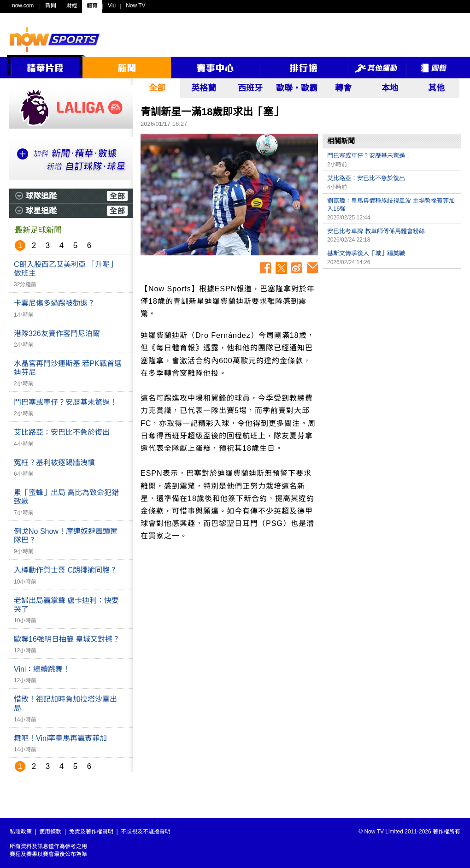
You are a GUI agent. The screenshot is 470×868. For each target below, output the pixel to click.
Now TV (135, 6)
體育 (92, 6)
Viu (112, 6)
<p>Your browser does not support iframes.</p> (392, 338)
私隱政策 (21, 832)
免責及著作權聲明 (91, 832)
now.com (23, 6)
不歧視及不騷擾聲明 (146, 832)
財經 (72, 6)
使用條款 (50, 832)
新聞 (51, 6)
